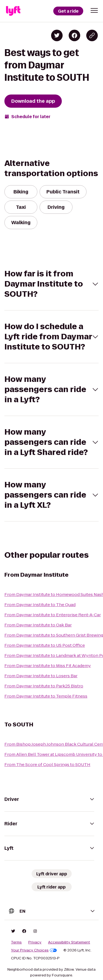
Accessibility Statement (69, 942)
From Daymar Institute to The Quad (40, 605)
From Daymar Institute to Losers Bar (41, 676)
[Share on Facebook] (74, 35)
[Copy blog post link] (92, 35)
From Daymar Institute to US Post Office (45, 645)
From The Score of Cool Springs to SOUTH (47, 764)
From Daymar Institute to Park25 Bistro (44, 686)
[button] (94, 10)
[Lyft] (13, 11)
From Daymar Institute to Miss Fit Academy (48, 666)
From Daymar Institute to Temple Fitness (46, 696)
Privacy (35, 942)
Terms (16, 942)
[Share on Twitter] (57, 35)
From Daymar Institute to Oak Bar (38, 625)
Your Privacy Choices (34, 950)
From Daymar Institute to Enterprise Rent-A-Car (53, 615)
